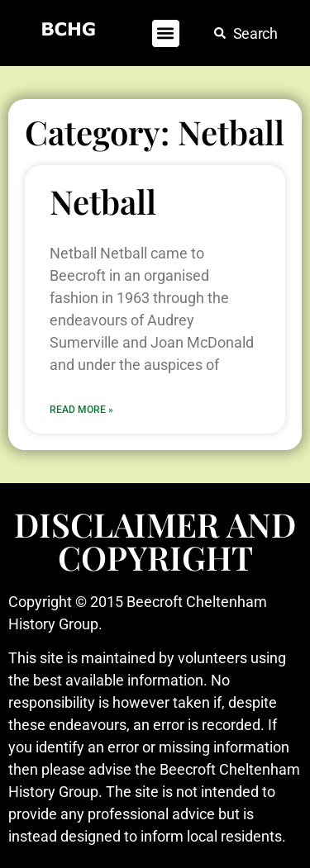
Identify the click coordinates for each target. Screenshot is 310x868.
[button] (166, 33)
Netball (103, 201)
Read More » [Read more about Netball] (81, 410)
